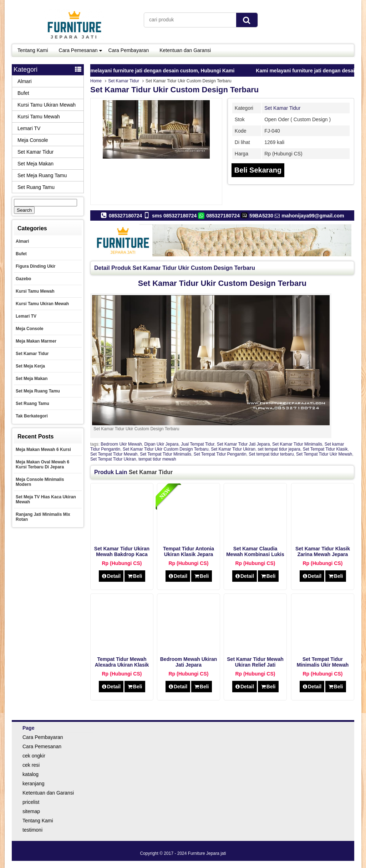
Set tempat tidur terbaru (271, 454)
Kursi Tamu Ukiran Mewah (47, 105)
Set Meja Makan (35, 164)
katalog (30, 774)
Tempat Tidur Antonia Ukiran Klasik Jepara (189, 551)
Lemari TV (29, 128)
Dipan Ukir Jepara (161, 444)
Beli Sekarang (258, 170)
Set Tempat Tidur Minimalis (166, 454)
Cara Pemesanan (78, 50)
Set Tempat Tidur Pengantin (220, 454)
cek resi (31, 765)
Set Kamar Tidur (124, 81)
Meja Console (33, 140)
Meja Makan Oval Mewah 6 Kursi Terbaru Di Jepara (42, 464)
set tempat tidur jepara (279, 449)
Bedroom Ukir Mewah (121, 444)
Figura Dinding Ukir (35, 266)
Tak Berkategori (32, 416)
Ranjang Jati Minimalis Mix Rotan (43, 517)
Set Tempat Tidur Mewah (114, 454)
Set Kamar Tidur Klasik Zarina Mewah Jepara (323, 551)
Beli (135, 576)
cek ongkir (34, 756)
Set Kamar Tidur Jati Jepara (243, 444)
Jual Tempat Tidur (198, 444)
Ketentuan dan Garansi (185, 50)
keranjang (34, 784)
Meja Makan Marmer (36, 341)
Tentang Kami (33, 50)
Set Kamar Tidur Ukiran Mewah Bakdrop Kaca (122, 551)
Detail (111, 576)
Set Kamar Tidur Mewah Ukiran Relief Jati (255, 662)
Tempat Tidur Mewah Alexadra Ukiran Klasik (122, 662)
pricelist (31, 802)
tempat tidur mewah (157, 459)
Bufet (23, 93)
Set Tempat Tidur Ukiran (113, 459)
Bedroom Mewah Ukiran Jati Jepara (189, 662)
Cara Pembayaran (129, 50)
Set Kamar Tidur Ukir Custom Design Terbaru (174, 90)
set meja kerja (30, 366)
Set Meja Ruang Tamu (42, 175)
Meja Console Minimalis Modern (40, 482)
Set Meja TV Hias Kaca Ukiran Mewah (46, 499)
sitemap (31, 811)
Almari (25, 81)
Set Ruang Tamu (36, 187)
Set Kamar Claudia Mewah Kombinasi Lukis (255, 551)
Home (96, 81)
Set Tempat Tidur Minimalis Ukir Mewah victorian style (323, 665)
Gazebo (23, 279)
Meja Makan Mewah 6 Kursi (43, 450)
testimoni (32, 830)
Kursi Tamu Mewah (39, 117)
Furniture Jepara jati (207, 853)
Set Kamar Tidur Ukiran (233, 449)
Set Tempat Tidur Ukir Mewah (324, 454)
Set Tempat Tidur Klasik (325, 449)
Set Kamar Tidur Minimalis (297, 444)
